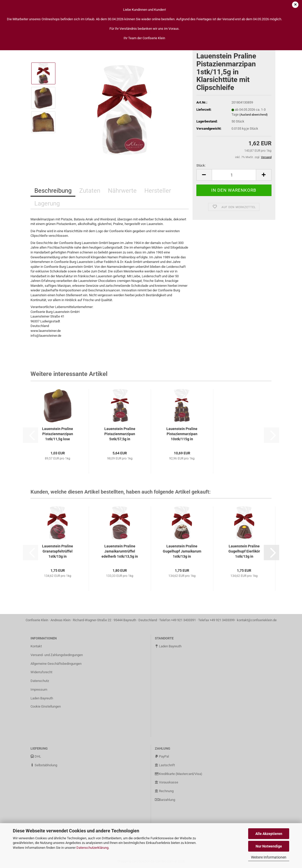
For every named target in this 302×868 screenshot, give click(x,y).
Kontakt (36, 646)
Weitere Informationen (269, 857)
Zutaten (90, 191)
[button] (204, 175)
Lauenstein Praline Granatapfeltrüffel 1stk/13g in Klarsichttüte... (58, 552)
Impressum (39, 690)
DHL (36, 756)
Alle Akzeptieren (269, 834)
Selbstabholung (44, 765)
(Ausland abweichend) (254, 115)
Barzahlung (165, 800)
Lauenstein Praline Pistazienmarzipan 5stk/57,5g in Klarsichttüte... (120, 434)
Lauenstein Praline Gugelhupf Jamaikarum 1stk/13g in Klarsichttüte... (182, 552)
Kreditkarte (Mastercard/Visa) (179, 774)
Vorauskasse (167, 782)
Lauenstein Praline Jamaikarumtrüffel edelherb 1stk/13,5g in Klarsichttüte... (120, 552)
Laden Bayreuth (42, 698)
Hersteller (158, 191)
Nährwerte (122, 191)
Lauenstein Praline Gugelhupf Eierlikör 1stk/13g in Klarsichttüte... (244, 552)
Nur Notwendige (269, 846)
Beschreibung (53, 191)
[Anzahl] (234, 175)
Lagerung (47, 203)
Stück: (201, 165)
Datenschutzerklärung (92, 848)
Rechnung (164, 791)
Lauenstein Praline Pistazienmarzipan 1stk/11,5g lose (58, 434)
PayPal (162, 756)
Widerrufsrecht (41, 672)
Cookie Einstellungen (46, 706)
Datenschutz (40, 681)
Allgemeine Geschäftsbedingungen (56, 664)
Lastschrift (165, 765)
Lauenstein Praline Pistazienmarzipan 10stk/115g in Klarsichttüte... (182, 434)
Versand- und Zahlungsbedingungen (57, 655)
